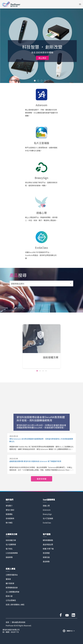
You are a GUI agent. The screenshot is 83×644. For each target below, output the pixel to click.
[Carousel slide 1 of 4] (37, 371)
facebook (61, 615)
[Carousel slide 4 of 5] (45, 81)
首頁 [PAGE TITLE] (7, 622)
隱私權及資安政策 (19, 622)
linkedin (73, 615)
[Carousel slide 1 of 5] (35, 81)
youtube (67, 615)
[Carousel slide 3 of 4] (43, 371)
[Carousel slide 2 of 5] (38, 81)
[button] (80, 4)
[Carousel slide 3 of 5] (42, 81)
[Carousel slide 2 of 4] (40, 371)
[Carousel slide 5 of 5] (48, 81)
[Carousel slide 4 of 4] (46, 371)
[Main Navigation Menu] (80, 4)
